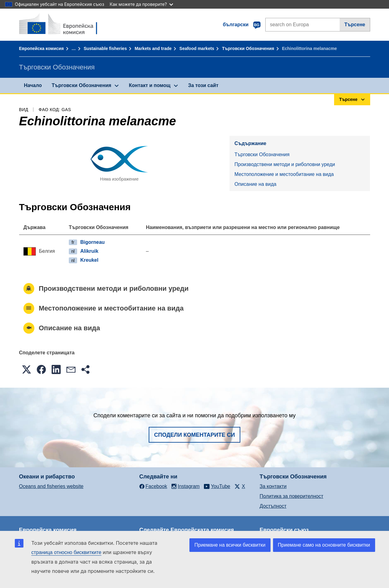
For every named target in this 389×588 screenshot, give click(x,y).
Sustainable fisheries (105, 48)
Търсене (355, 25)
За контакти (273, 486)
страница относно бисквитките (66, 552)
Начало (33, 85)
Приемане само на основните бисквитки (324, 545)
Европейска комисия (41, 48)
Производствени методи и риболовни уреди (285, 164)
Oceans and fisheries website (51, 486)
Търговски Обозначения (248, 48)
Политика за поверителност (292, 496)
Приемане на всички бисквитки (230, 545)
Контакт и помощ (150, 85)
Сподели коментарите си (195, 435)
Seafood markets (197, 48)
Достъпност (273, 506)
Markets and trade (153, 48)
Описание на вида (255, 184)
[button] (27, 369)
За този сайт (203, 85)
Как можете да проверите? (141, 4)
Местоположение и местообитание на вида (284, 174)
